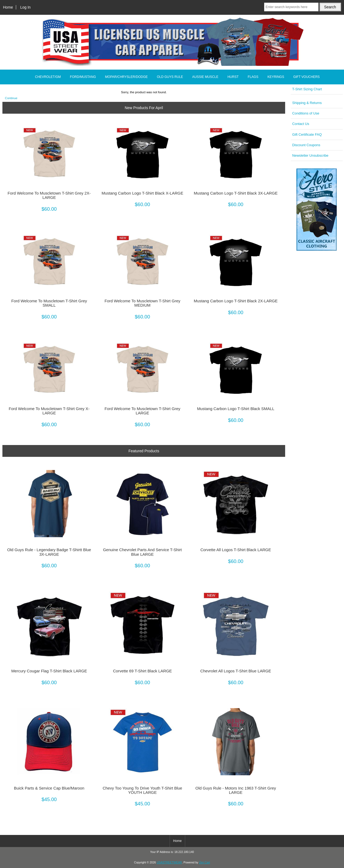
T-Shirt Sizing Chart (307, 89)
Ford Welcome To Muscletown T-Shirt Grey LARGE (142, 411)
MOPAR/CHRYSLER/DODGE (126, 77)
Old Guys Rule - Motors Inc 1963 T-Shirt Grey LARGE (236, 790)
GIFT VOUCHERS (306, 77)
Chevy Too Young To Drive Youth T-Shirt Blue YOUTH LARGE (142, 790)
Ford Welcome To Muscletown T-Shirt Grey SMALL (49, 303)
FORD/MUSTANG (83, 77)
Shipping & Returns (307, 103)
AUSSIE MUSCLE (205, 77)
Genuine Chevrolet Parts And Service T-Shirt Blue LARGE (142, 552)
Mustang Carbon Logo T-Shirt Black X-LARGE (142, 193)
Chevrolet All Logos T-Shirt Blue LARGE (236, 671)
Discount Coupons (306, 145)
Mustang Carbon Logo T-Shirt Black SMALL (236, 409)
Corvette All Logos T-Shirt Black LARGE (236, 550)
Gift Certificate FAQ (307, 134)
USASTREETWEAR (169, 862)
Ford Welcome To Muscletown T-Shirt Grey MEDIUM (142, 303)
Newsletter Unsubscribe (310, 155)
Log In (25, 7)
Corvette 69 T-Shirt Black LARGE (142, 671)
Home (8, 7)
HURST (233, 77)
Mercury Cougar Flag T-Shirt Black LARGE (49, 671)
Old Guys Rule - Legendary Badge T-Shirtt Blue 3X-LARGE (49, 552)
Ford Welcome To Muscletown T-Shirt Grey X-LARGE (49, 411)
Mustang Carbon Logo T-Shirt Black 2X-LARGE (236, 301)
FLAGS (253, 77)
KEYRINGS (276, 77)
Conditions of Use (306, 113)
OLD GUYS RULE (170, 77)
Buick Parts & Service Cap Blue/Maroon (49, 788)
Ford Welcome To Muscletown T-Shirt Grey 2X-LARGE (49, 195)
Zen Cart (205, 862)
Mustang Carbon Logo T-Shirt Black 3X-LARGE (236, 193)
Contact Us (301, 124)
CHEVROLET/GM (48, 77)
